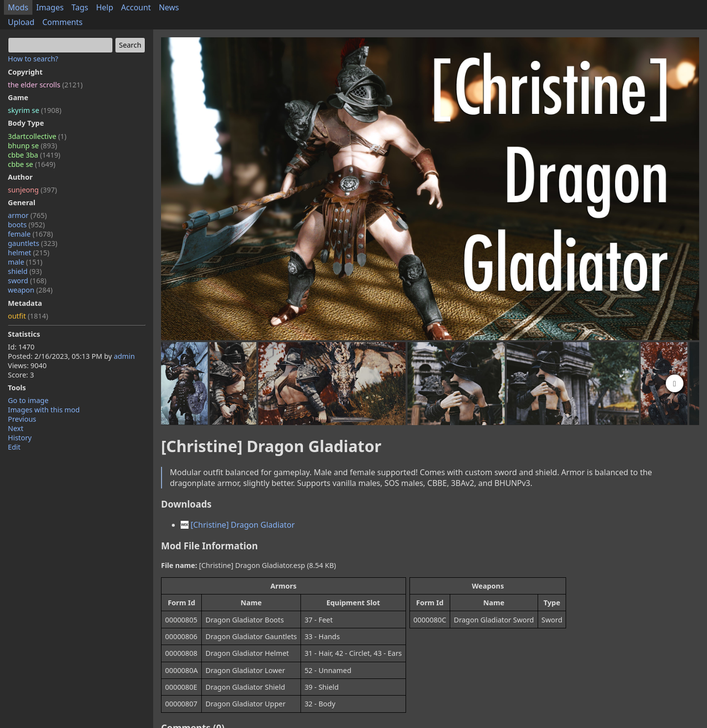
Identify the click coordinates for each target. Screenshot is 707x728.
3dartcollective (37, 136)
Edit (14, 447)
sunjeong (32, 190)
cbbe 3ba (34, 155)
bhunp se (32, 146)
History (20, 438)
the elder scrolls (45, 85)
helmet (29, 253)
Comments (62, 22)
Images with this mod (44, 410)
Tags (80, 7)
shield (25, 271)
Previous (22, 419)
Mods (18, 7)
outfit (28, 316)
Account (136, 7)
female (30, 234)
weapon (30, 290)
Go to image (28, 400)
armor (27, 215)
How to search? (33, 59)
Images (50, 7)
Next (16, 428)
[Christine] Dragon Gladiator (238, 525)
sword (27, 281)
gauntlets (33, 243)
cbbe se (32, 164)
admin (124, 356)
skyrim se (35, 110)
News (169, 7)
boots (26, 225)
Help (105, 7)
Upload (21, 22)
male (25, 262)
